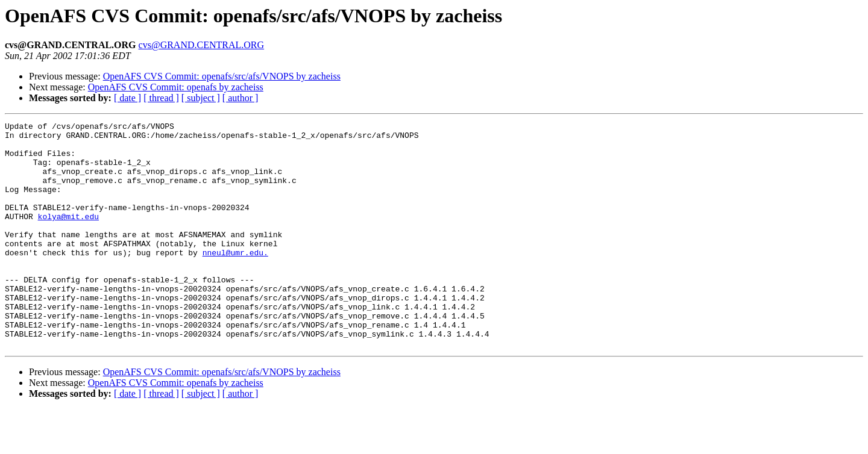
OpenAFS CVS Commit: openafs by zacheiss (176, 87)
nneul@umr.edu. (235, 279)
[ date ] (127, 98)
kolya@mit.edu (68, 236)
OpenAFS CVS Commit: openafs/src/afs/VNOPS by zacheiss (222, 76)
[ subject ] (201, 98)
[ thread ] (161, 98)
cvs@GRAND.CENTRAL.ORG (202, 45)
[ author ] (241, 98)
